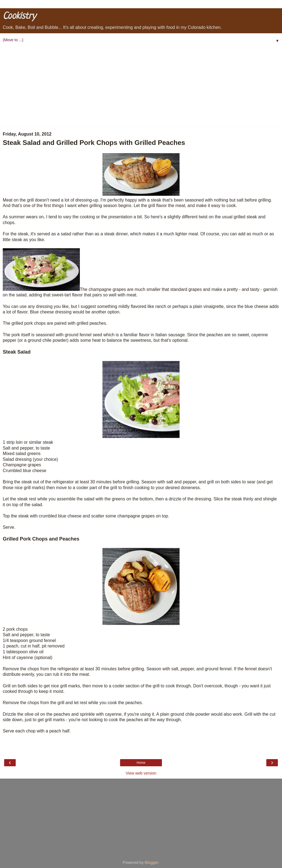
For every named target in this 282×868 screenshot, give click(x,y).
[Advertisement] (141, 86)
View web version (141, 773)
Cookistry (19, 16)
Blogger (152, 863)
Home (141, 763)
